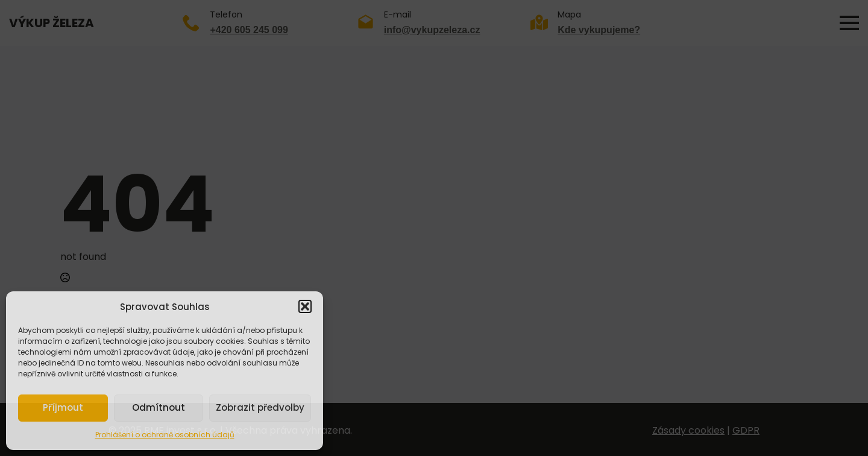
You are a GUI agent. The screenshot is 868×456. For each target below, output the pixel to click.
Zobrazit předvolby (260, 407)
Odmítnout (159, 407)
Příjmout (63, 407)
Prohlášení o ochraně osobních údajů (165, 435)
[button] (305, 306)
